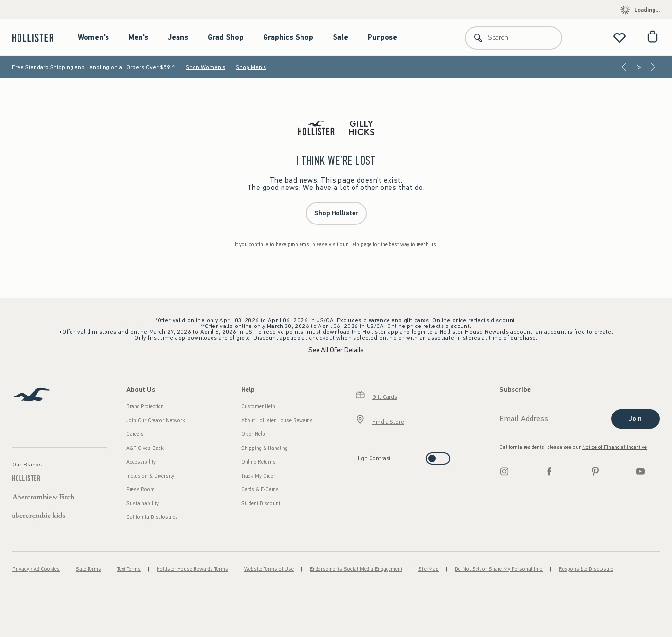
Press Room (141, 490)
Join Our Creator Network (156, 421)
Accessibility (141, 462)
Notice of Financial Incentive (614, 447)
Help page (360, 245)
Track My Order (258, 476)
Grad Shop (226, 37)
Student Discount (261, 504)
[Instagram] (504, 471)
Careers (135, 434)
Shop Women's (205, 67)
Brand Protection (145, 406)
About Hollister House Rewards (277, 421)
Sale (340, 37)
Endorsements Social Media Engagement (356, 569)
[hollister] (38, 38)
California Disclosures (152, 517)
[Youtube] (640, 471)
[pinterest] (595, 471)
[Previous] (624, 67)
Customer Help (258, 406)
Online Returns (258, 462)
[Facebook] (549, 471)
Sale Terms (88, 569)
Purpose (382, 37)
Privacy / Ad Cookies (36, 569)
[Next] (653, 67)
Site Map (428, 569)
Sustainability (142, 504)
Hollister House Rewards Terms (192, 569)
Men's (138, 37)
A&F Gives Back (145, 448)
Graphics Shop (288, 37)
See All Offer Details (336, 350)
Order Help (253, 434)
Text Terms (129, 569)
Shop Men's (251, 67)
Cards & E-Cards (260, 490)
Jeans (178, 37)
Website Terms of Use (269, 569)
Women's (93, 37)
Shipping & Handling (265, 448)
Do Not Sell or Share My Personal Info (499, 569)
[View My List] (619, 38)
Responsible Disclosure (586, 569)
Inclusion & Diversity (150, 476)
